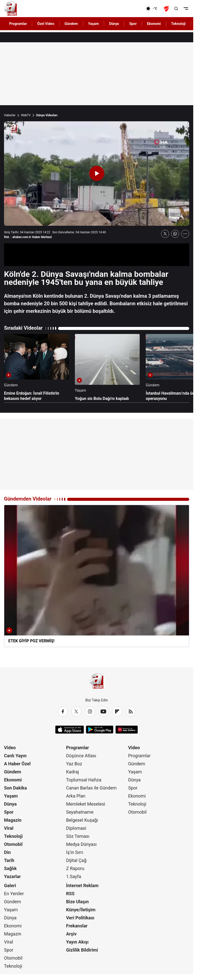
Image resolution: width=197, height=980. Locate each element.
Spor (9, 812)
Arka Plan (76, 796)
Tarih (9, 860)
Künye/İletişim (81, 910)
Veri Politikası (80, 918)
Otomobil (13, 844)
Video (10, 748)
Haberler (10, 115)
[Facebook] (63, 711)
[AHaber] (153, 9)
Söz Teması (78, 836)
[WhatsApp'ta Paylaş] (175, 234)
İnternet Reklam (82, 885)
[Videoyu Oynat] (97, 173)
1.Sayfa (74, 876)
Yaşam (11, 796)
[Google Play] (100, 730)
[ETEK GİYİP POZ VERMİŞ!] (97, 576)
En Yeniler (14, 894)
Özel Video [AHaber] (46, 24)
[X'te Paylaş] (165, 234)
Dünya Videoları (47, 115)
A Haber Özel (17, 764)
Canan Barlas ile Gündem (91, 788)
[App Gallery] (127, 730)
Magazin (13, 820)
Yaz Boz (74, 764)
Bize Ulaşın (77, 902)
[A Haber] (11, 9)
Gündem (13, 772)
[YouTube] (104, 711)
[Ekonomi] (130, 9)
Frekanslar (77, 926)
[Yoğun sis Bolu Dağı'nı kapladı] (107, 368)
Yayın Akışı (77, 942)
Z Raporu (75, 868)
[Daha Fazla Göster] (185, 234)
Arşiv (71, 934)
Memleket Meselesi (86, 804)
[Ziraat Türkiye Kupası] (167, 9)
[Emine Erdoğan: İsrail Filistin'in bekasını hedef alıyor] (36, 368)
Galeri (10, 885)
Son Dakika (15, 788)
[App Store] (70, 730)
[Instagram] (90, 711)
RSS (70, 894)
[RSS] (131, 711)
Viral (9, 828)
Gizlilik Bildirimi (82, 950)
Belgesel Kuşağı (82, 820)
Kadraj (72, 772)
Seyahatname (80, 812)
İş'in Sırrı (75, 852)
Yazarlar (12, 876)
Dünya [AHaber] (114, 24)
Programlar (78, 748)
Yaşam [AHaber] (94, 24)
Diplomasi (76, 828)
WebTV (26, 115)
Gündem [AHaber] (71, 24)
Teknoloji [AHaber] (178, 24)
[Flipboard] (117, 711)
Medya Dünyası (81, 844)
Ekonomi (13, 780)
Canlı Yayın (15, 756)
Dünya (10, 804)
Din (7, 852)
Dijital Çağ (76, 860)
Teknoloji (13, 836)
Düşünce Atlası (81, 756)
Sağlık (10, 868)
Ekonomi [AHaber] (154, 24)
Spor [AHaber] (133, 24)
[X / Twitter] (76, 711)
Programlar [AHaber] (18, 24)
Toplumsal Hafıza (84, 780)
